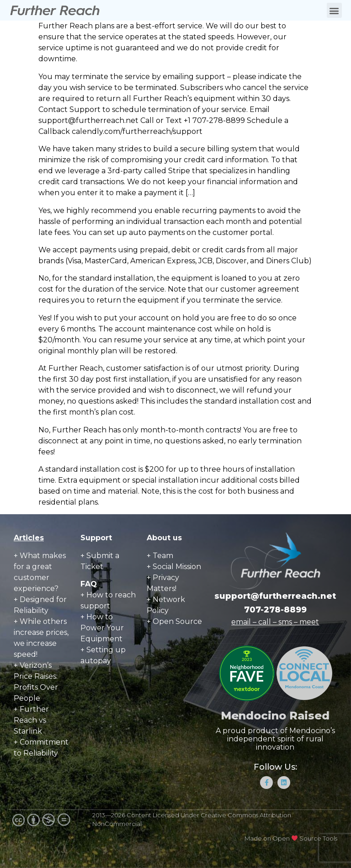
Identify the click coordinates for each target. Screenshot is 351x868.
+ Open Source (174, 621)
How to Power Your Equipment (102, 628)
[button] (334, 10)
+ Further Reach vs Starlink (31, 720)
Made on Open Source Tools (291, 838)
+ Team (160, 556)
